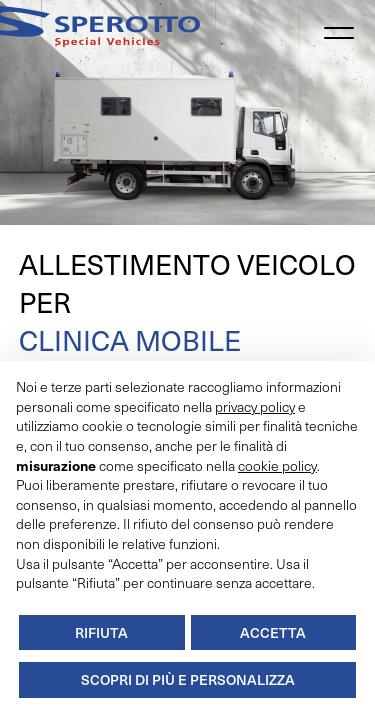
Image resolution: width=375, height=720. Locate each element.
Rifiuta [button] (101, 632)
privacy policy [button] (255, 406)
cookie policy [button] (277, 465)
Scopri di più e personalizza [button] (188, 679)
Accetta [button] (273, 632)
